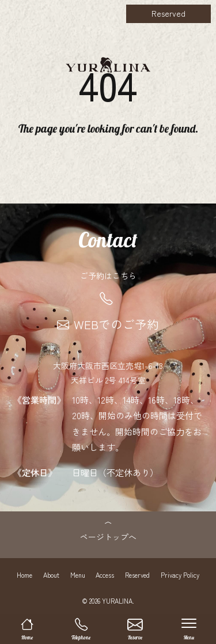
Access (105, 575)
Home (24, 575)
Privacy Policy (180, 575)
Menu (78, 575)
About (51, 575)
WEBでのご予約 (108, 324)
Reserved (168, 13)
